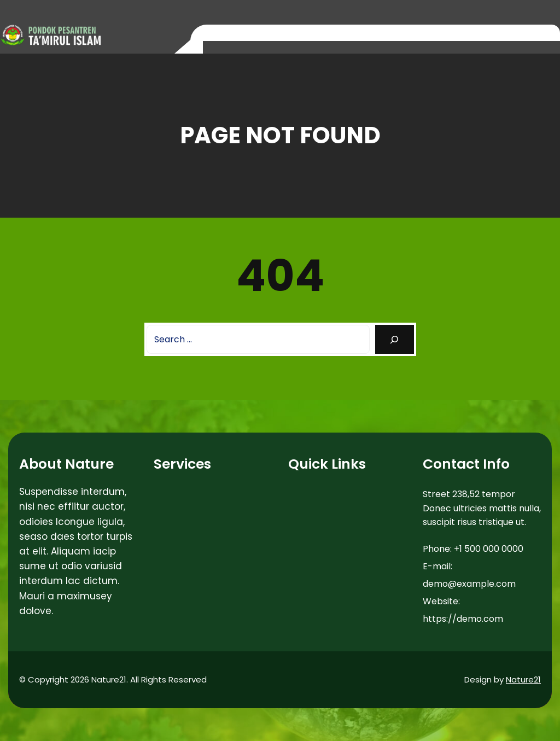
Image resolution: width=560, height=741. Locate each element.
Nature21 (523, 679)
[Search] (395, 339)
